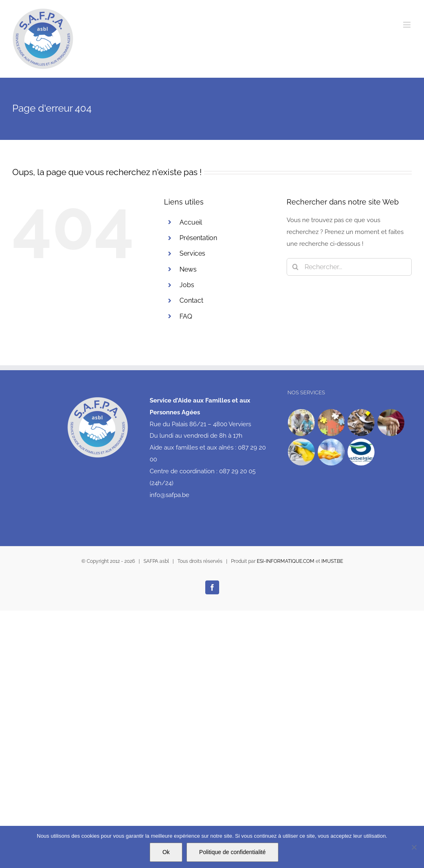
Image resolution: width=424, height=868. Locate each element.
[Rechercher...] (349, 267)
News (188, 269)
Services (192, 253)
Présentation (198, 238)
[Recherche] (295, 267)
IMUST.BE (332, 561)
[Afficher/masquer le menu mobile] (407, 25)
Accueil (191, 222)
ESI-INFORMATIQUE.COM (286, 561)
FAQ (186, 316)
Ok (166, 852)
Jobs (187, 285)
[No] (414, 847)
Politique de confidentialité (232, 852)
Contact (191, 300)
